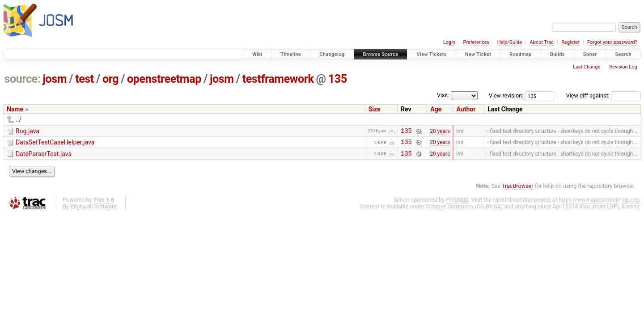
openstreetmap (164, 79)
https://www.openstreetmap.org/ (600, 204)
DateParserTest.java (44, 157)
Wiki (257, 54)
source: (23, 79)
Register (570, 42)
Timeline (291, 54)
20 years (440, 131)
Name (15, 109)
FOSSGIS (457, 204)
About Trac (542, 42)
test (85, 79)
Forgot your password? (612, 42)
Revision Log (623, 67)
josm (55, 79)
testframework (278, 79)
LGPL (614, 210)
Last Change (587, 67)
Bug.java (28, 131)
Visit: (443, 95)
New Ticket (478, 54)
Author (466, 109)
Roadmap (521, 54)
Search (623, 54)
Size (375, 109)
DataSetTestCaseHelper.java (55, 144)
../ (19, 119)
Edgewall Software (93, 210)
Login (449, 42)
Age (436, 109)
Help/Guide (510, 42)
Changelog (332, 54)
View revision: (506, 95)
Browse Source (381, 54)
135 (338, 79)
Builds (557, 54)
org (110, 79)
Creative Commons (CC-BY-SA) (464, 210)
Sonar (590, 54)
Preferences (476, 42)
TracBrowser (518, 190)
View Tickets (431, 54)
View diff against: (604, 95)
